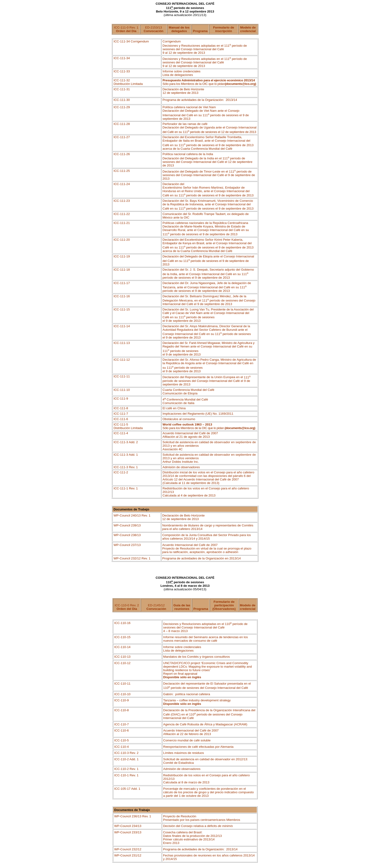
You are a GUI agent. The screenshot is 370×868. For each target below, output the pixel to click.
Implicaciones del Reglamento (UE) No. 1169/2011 (198, 414)
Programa (200, 31)
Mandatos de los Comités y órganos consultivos (197, 657)
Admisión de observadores (181, 467)
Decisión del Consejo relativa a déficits (198, 826)
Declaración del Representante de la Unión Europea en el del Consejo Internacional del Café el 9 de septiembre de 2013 (207, 381)
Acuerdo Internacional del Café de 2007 (207, 548)
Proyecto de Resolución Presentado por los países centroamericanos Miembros (202, 818)
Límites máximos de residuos (184, 753)
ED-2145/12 (156, 607)
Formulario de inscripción (224, 29)
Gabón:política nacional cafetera (187, 694)
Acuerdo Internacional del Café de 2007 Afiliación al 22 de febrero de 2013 (191, 732)
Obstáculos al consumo (179, 419)
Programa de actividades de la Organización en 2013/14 (201, 558)
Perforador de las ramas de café (210, 128)
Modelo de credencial (248, 29)
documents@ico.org (240, 84)
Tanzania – (197, 700)
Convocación (154, 31)
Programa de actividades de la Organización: (200, 100)
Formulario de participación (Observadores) (224, 605)
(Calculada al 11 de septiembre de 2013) (191, 483)
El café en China (174, 408)
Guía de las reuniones (182, 607)
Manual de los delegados (179, 29)
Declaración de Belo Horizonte (183, 517)
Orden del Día (126, 31)
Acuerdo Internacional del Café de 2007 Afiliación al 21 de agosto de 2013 (190, 435)
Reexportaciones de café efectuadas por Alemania (198, 747)
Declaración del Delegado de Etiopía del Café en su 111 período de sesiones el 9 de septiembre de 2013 (208, 260)
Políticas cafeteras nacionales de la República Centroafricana (205, 223)
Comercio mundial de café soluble (187, 740)
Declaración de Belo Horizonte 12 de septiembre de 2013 (183, 91)
